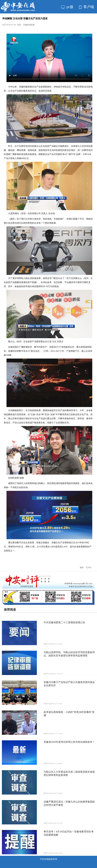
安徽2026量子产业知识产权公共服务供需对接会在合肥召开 (69, 684)
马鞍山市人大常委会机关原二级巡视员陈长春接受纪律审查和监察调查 (69, 773)
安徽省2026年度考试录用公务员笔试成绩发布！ (69, 742)
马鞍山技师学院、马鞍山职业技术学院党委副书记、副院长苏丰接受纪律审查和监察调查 (69, 654)
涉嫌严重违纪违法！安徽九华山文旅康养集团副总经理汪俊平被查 (69, 803)
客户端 (87, 7)
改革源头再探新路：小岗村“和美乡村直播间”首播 (69, 714)
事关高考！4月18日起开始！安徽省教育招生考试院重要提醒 (69, 833)
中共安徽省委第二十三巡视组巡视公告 (64, 622)
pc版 (67, 7)
